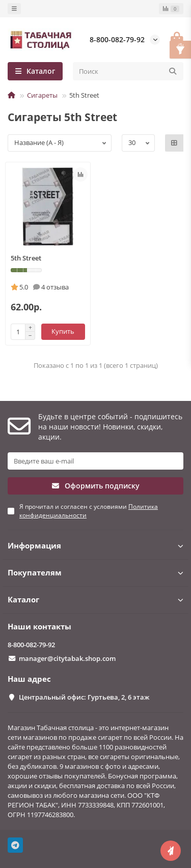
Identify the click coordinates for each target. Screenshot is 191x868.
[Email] (95, 461)
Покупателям (95, 573)
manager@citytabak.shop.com (67, 658)
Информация (95, 546)
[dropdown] (14, 9)
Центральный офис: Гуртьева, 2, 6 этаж (84, 697)
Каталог (95, 600)
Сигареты (42, 95)
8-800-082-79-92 (117, 39)
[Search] (128, 71)
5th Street (26, 258)
